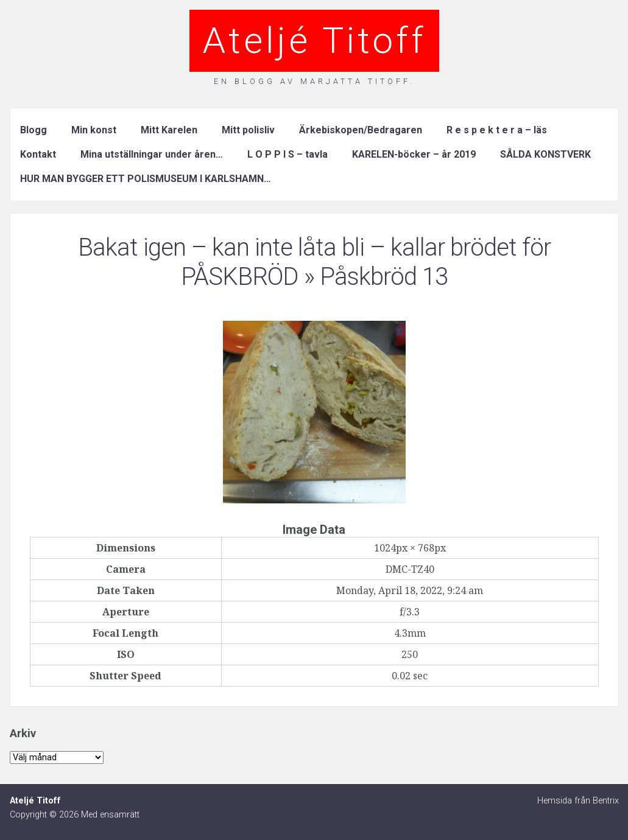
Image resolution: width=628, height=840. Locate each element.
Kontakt (38, 154)
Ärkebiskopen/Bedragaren (361, 130)
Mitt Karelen (169, 130)
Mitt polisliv (248, 130)
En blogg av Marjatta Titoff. (314, 81)
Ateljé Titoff (314, 40)
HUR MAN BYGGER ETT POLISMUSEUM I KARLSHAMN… (146, 179)
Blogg (34, 130)
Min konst (94, 130)
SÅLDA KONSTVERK (545, 154)
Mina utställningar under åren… (152, 154)
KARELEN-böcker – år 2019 (414, 154)
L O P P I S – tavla (288, 154)
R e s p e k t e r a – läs (497, 130)
